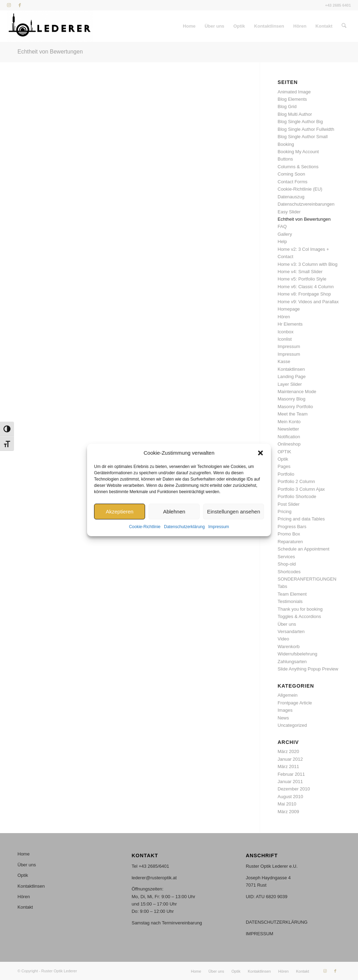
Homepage (289, 309)
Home (24, 854)
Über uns (287, 624)
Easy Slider (289, 212)
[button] (260, 453)
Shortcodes (289, 572)
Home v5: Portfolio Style (302, 279)
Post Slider (289, 504)
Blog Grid (287, 106)
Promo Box (289, 534)
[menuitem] (189, 26)
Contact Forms (292, 182)
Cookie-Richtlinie (145, 527)
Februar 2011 (291, 774)
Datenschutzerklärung (184, 527)
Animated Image (294, 92)
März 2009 (288, 812)
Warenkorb (289, 647)
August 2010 (290, 797)
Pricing (285, 512)
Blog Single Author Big (300, 122)
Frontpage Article (295, 703)
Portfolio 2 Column (296, 481)
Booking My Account (298, 152)
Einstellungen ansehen (234, 512)
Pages (284, 466)
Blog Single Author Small (303, 137)
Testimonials (290, 601)
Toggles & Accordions (299, 616)
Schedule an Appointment (303, 549)
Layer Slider (290, 384)
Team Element (292, 594)
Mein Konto (289, 422)
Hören (284, 317)
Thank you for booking (300, 609)
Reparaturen (290, 542)
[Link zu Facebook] (20, 5)
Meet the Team (293, 414)
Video (283, 639)
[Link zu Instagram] (9, 5)
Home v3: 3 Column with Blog (307, 264)
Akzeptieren (119, 512)
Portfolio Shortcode (297, 496)
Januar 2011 (290, 782)
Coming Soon (291, 174)
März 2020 (288, 751)
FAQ (282, 226)
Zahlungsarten (292, 662)
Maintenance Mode (297, 392)
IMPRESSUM (260, 934)
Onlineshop (289, 444)
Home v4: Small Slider (300, 272)
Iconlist (285, 339)
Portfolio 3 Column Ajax (301, 489)
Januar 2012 (290, 759)
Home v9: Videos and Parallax (308, 302)
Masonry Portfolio (295, 407)
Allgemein (288, 695)
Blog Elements (292, 99)
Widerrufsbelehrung (297, 654)
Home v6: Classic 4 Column (306, 287)
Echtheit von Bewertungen (50, 52)
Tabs (282, 586)
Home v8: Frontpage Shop (304, 294)
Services (286, 557)
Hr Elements (290, 324)
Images (285, 710)
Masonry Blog (291, 399)
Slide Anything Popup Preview (308, 669)
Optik (283, 459)
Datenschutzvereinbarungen (306, 204)
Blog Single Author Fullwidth (306, 129)
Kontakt (25, 907)
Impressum (219, 527)
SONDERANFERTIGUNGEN (307, 579)
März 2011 (288, 766)
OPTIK (284, 452)
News (283, 718)
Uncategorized (292, 725)
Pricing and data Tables (301, 519)
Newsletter (288, 429)
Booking (286, 144)
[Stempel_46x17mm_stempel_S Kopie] (50, 26)
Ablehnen (174, 512)
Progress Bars (292, 527)
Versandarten (291, 631)
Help (282, 242)
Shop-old (287, 564)
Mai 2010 (287, 804)
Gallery (285, 234)
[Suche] (344, 26)
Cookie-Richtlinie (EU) (300, 189)
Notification (289, 437)
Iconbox (286, 332)
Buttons (285, 159)
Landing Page (292, 377)
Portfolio (286, 474)
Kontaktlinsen (291, 369)
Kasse (284, 361)
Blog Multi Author (295, 114)
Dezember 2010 (294, 789)
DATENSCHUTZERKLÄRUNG (277, 922)
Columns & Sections (298, 167)
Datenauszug (291, 197)
